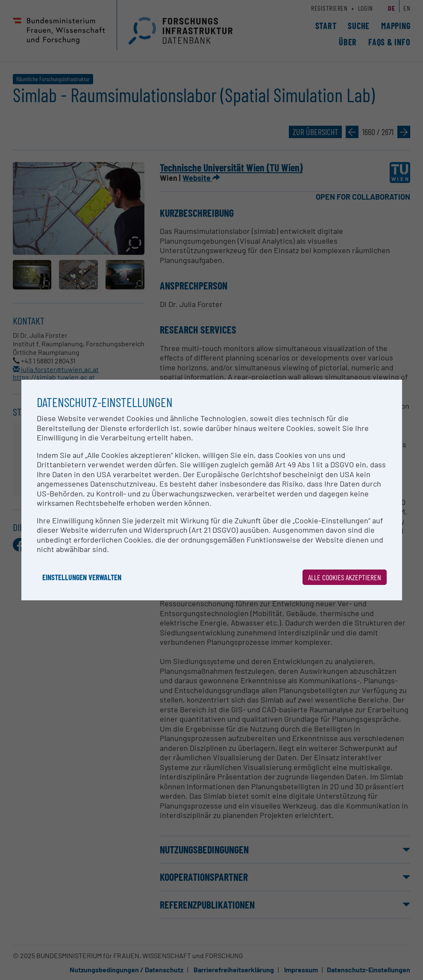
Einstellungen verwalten (82, 577)
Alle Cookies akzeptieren (345, 577)
